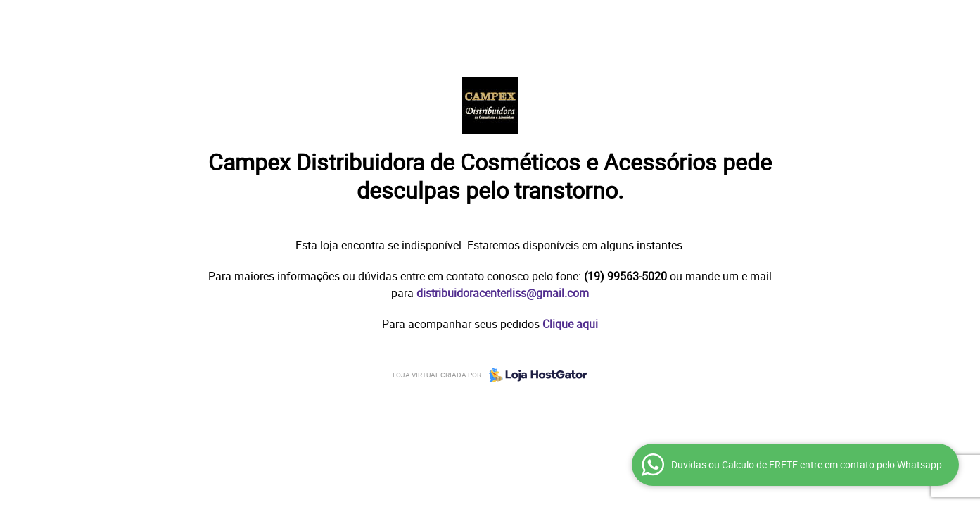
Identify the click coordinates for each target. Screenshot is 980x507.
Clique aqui (570, 324)
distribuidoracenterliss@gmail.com (503, 293)
